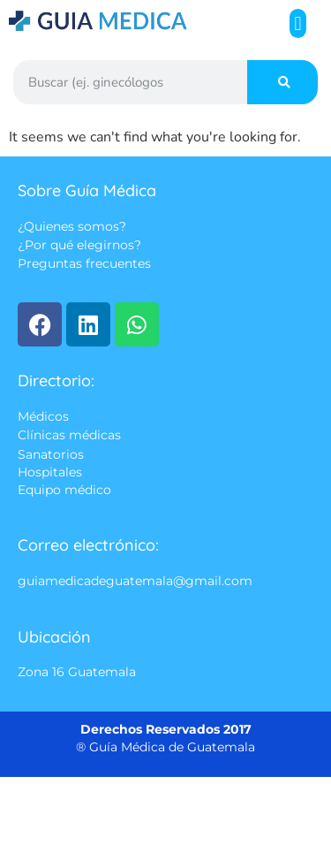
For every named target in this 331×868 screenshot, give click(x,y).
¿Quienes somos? (72, 226)
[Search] (282, 82)
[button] (298, 23)
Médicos (43, 416)
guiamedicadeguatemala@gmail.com (135, 582)
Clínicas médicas (69, 436)
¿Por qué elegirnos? (79, 246)
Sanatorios (51, 454)
